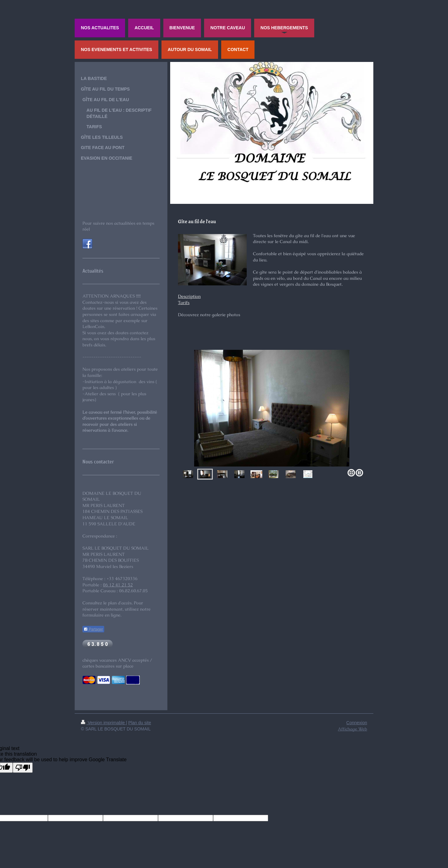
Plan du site (140, 723)
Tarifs (184, 303)
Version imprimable (103, 723)
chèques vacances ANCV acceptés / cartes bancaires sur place (117, 663)
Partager (93, 629)
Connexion (357, 723)
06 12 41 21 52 (118, 585)
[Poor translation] (23, 768)
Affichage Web (352, 729)
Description (189, 296)
